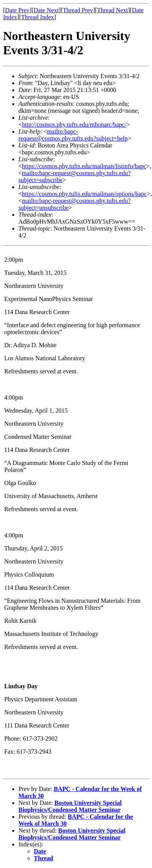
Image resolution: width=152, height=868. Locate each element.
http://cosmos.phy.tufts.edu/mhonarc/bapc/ (74, 125)
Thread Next (112, 10)
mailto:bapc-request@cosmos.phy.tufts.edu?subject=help (73, 135)
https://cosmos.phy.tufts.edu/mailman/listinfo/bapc (84, 166)
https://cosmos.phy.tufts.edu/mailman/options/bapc (84, 194)
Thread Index (38, 17)
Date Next (46, 10)
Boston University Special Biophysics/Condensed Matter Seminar (70, 806)
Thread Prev (78, 10)
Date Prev (17, 10)
